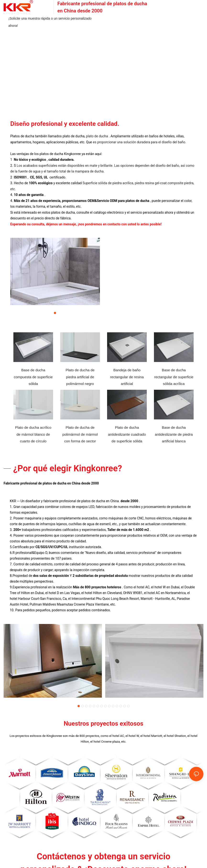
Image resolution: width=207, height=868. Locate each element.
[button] (55, 313)
